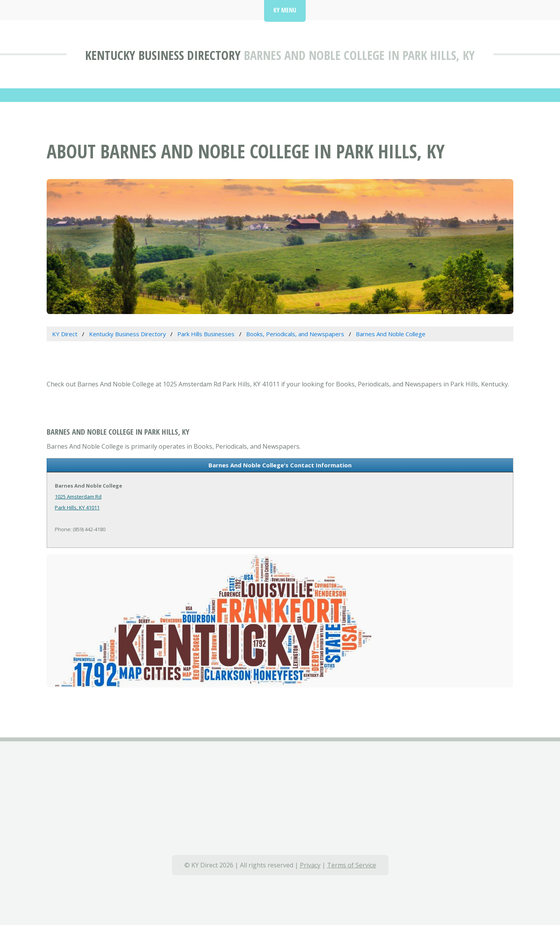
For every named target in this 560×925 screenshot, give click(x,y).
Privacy (310, 865)
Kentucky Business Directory (163, 55)
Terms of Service (352, 865)
